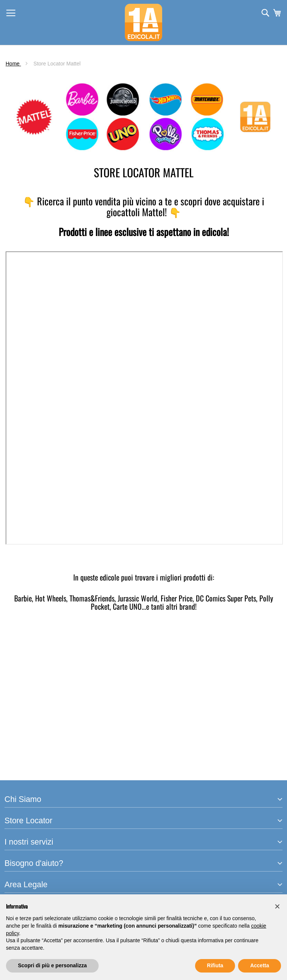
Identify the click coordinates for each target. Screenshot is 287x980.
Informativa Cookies (31, 874)
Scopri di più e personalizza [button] (52, 965)
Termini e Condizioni (31, 857)
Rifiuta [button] (215, 965)
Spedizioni (18, 827)
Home (13, 64)
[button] (277, 906)
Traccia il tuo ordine (30, 818)
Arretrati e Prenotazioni (35, 754)
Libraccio (16, 771)
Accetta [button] (260, 965)
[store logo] (143, 22)
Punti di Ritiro (22, 763)
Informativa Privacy (30, 865)
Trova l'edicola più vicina (37, 724)
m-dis (12, 695)
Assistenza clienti (27, 810)
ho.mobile (17, 780)
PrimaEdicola (22, 686)
